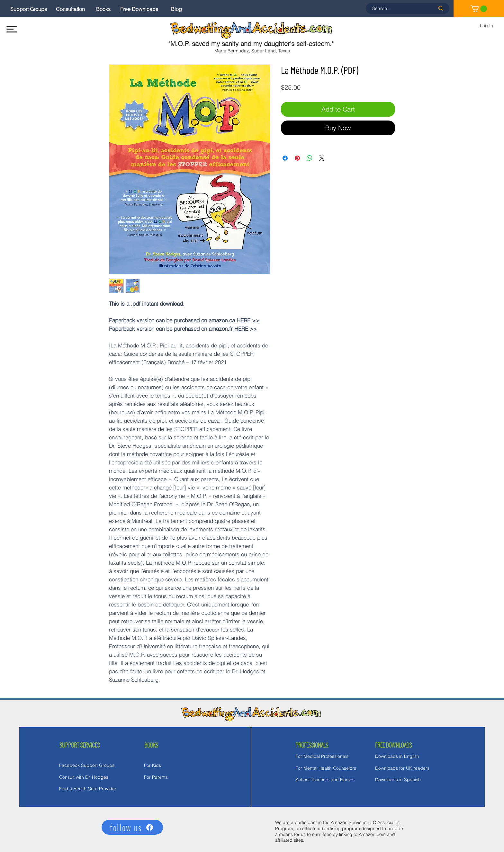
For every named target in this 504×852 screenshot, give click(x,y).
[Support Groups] (29, 9)
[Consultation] (70, 9)
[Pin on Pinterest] (297, 158)
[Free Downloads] (139, 9)
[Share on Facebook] (285, 158)
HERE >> (248, 320)
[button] (12, 29)
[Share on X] (322, 158)
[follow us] (132, 827)
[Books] (103, 9)
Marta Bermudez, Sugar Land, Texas (252, 51)
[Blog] (176, 9)
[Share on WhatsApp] (310, 158)
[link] (479, 9)
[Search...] (399, 8)
